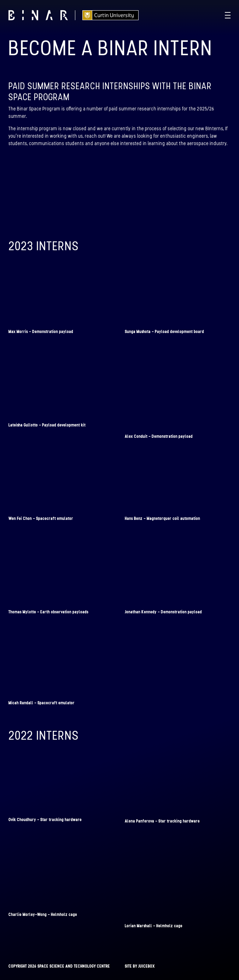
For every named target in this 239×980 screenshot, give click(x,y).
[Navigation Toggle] (228, 15)
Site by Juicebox (140, 966)
